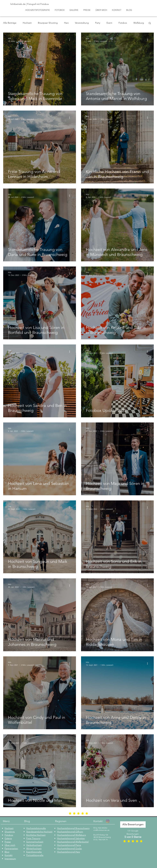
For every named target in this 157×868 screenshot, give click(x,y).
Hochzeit (27, 23)
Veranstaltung (82, 23)
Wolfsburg (139, 23)
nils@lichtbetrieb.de (101, 830)
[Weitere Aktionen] (71, 40)
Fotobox (123, 23)
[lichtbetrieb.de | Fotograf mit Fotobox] (33, 4)
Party (98, 23)
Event (109, 23)
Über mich (10, 845)
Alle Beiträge (10, 23)
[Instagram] (108, 821)
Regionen (61, 821)
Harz (66, 23)
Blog (27, 821)
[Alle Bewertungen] (133, 825)
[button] (150, 23)
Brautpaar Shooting (48, 23)
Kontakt (98, 821)
